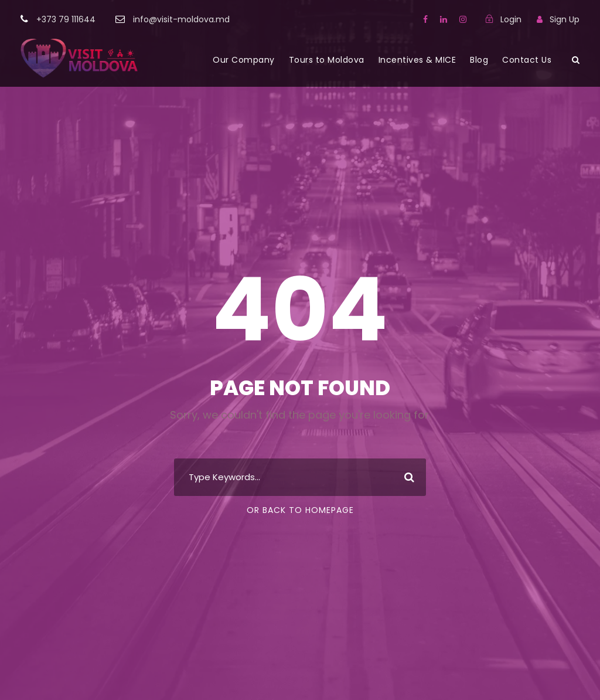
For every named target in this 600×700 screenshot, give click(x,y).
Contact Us (527, 60)
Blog (479, 60)
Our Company (244, 60)
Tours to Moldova (327, 60)
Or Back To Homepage (300, 510)
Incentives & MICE (417, 60)
